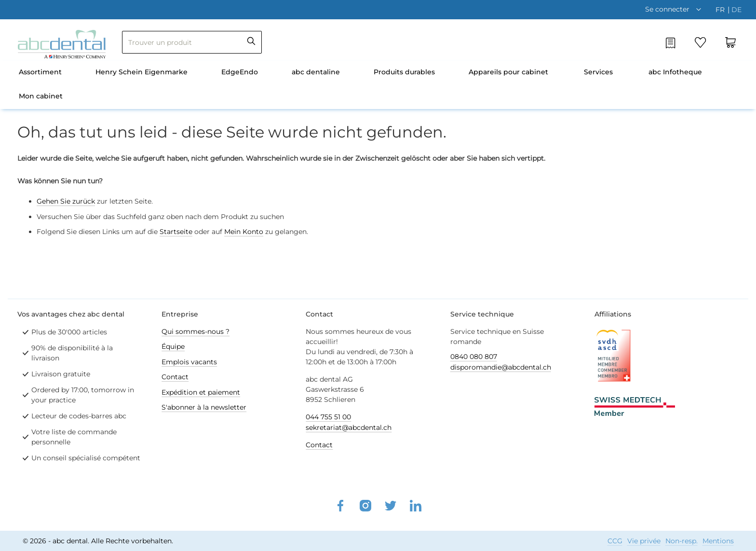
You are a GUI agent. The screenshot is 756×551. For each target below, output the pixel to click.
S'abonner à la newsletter (204, 407)
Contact (175, 377)
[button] (675, 9)
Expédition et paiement (201, 392)
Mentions (718, 541)
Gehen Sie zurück (66, 201)
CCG (615, 541)
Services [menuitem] (598, 72)
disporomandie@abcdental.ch (501, 367)
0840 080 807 (474, 357)
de (736, 10)
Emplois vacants (189, 362)
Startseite (176, 232)
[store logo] (62, 44)
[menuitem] (40, 73)
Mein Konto (244, 232)
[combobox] (192, 42)
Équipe (173, 346)
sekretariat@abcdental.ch (349, 427)
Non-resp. (682, 541)
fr (721, 10)
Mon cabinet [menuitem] (41, 96)
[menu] (378, 85)
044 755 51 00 (328, 417)
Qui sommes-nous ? (196, 331)
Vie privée (644, 541)
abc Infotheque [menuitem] (675, 72)
